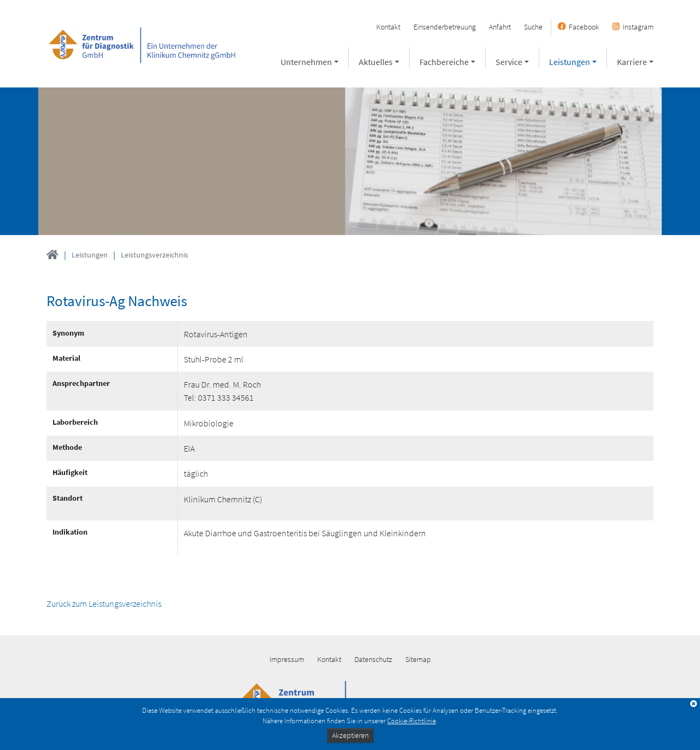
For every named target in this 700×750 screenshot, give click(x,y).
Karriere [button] (632, 62)
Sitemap (418, 659)
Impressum (287, 659)
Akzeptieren (350, 735)
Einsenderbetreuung (445, 27)
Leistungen (90, 255)
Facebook (584, 27)
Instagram (638, 27)
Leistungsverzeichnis (154, 255)
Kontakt (388, 27)
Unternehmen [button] (306, 62)
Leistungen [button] (570, 62)
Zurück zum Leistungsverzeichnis (104, 603)
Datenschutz (373, 659)
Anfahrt (500, 27)
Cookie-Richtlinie (412, 720)
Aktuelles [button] (376, 62)
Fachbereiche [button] (444, 62)
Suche (533, 27)
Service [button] (509, 62)
